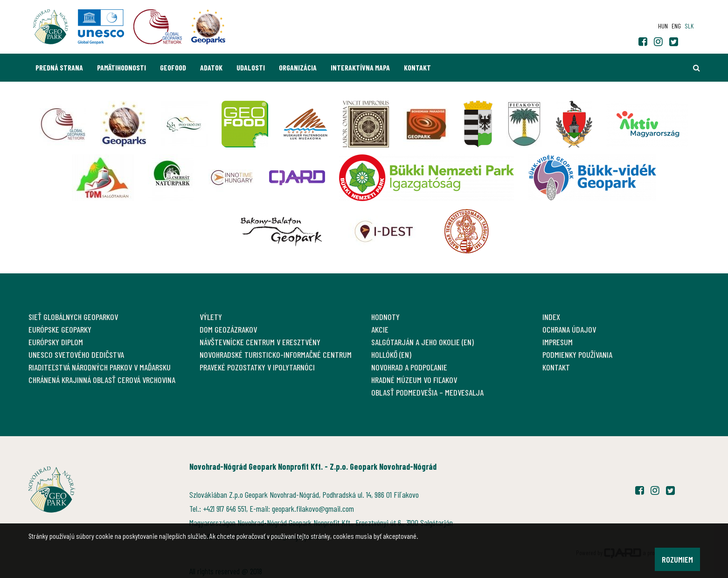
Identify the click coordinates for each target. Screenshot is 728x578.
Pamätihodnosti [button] (121, 67)
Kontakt (417, 67)
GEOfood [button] (173, 67)
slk (689, 26)
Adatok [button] (211, 67)
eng (676, 26)
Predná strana (59, 67)
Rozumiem (677, 559)
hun (663, 26)
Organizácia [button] (298, 67)
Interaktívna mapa (360, 67)
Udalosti (251, 67)
